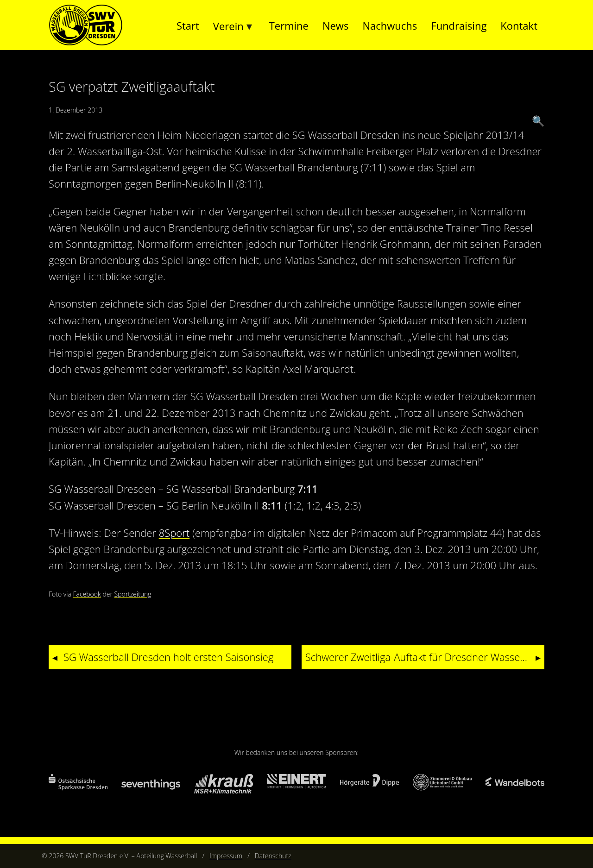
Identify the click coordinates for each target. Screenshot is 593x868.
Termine (289, 25)
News (335, 25)
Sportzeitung (133, 594)
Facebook (87, 594)
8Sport (174, 533)
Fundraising (459, 25)
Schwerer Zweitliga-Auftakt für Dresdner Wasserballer (425, 657)
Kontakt (519, 25)
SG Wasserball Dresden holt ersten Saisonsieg (168, 657)
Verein (228, 26)
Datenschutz (273, 856)
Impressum (226, 856)
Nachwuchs (390, 25)
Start (188, 25)
